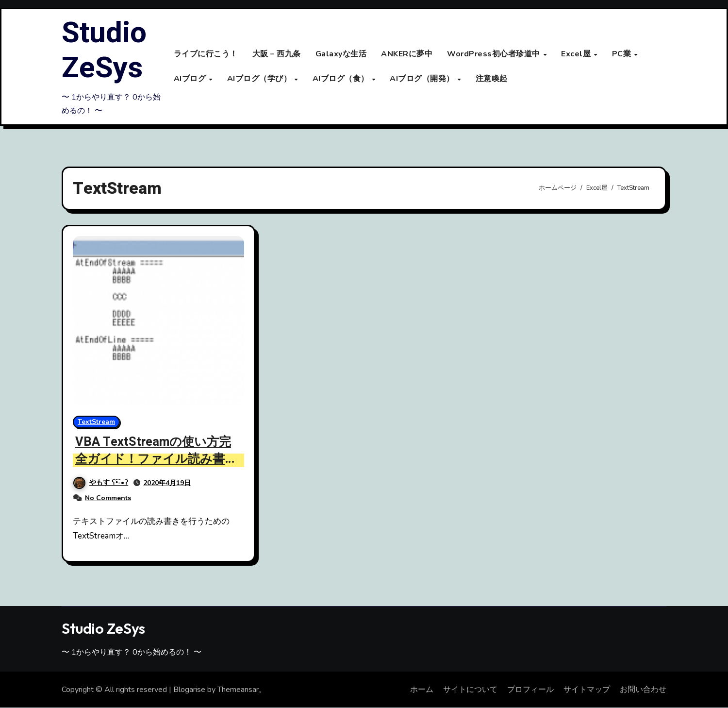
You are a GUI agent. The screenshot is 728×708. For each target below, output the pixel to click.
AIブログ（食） (342, 79)
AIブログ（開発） (423, 79)
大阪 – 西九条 (277, 54)
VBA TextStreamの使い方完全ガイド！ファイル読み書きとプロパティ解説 (158, 459)
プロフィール (530, 690)
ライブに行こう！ (206, 54)
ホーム (422, 690)
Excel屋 (577, 54)
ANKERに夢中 (407, 54)
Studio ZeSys (104, 51)
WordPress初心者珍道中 (495, 54)
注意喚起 (492, 79)
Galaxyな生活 (341, 54)
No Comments (108, 498)
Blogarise (189, 690)
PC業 (623, 54)
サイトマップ (587, 690)
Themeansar (238, 690)
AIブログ (191, 79)
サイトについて (470, 690)
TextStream (96, 422)
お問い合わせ (643, 690)
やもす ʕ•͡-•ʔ (101, 483)
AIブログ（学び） (260, 79)
